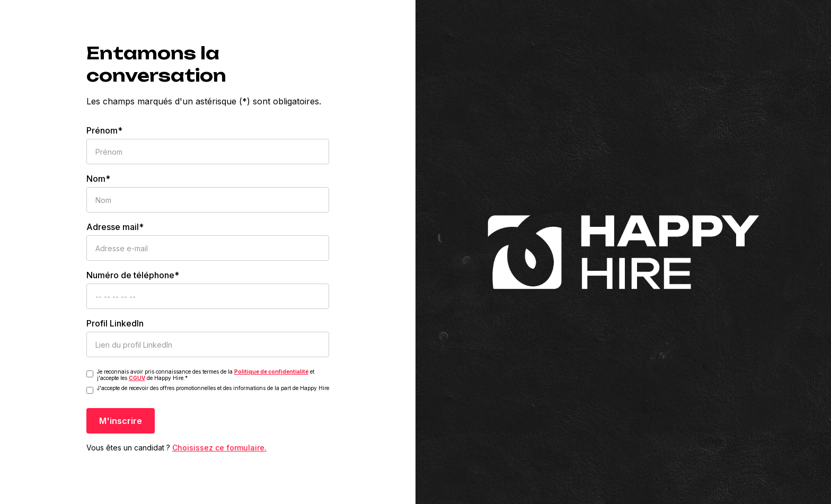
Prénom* (104, 130)
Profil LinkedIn (115, 323)
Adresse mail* (115, 227)
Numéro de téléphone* (133, 275)
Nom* (98, 179)
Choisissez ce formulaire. (219, 448)
